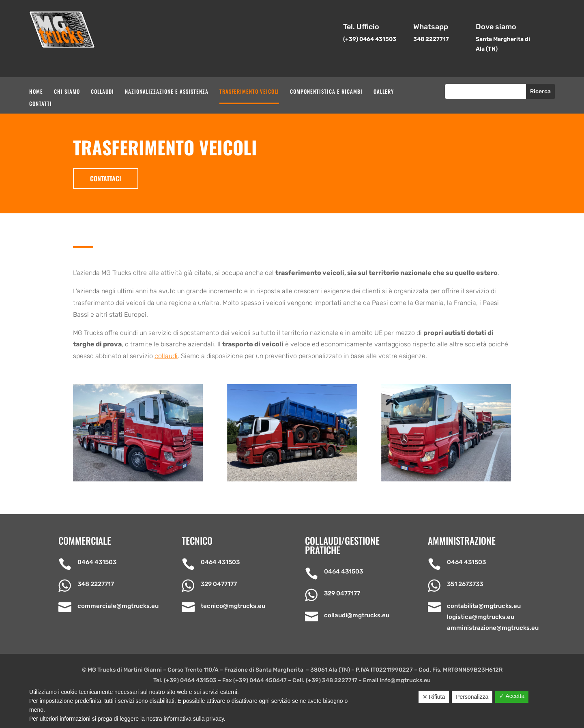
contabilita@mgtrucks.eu (484, 606)
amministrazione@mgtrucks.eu (493, 628)
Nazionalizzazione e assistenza (167, 92)
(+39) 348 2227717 (332, 680)
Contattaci (106, 178)
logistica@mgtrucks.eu (481, 617)
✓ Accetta (512, 696)
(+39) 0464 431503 (190, 680)
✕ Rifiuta (434, 697)
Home (36, 92)
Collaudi (102, 92)
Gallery (384, 92)
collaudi (166, 356)
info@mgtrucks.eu (405, 680)
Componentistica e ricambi (326, 92)
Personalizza (472, 697)
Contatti (41, 104)
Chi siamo (67, 92)
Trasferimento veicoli (249, 92)
